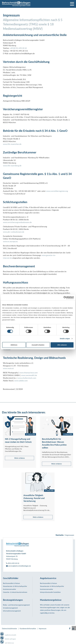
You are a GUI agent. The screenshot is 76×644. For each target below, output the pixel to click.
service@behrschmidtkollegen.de (18, 566)
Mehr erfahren (20, 458)
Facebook (7, 350)
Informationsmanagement (12, 611)
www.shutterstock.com (27, 378)
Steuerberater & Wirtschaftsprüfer (15, 586)
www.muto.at (8, 369)
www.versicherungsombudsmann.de (17, 222)
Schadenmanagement (10, 608)
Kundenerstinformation (28, 629)
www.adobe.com (21, 381)
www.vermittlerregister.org (57, 191)
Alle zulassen (62, 345)
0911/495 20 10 (13, 563)
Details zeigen (65, 339)
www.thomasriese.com (29, 373)
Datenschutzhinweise (9, 629)
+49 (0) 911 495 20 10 (18, 48)
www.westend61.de (29, 376)
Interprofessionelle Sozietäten (50, 592)
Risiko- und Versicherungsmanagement (16, 605)
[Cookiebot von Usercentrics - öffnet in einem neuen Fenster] (65, 298)
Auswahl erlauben (38, 345)
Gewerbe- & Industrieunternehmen (15, 592)
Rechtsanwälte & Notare (11, 583)
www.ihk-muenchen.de (12, 144)
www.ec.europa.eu (10, 242)
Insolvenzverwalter (9, 589)
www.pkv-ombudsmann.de (14, 232)
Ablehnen (14, 345)
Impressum (43, 629)
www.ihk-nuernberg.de (12, 166)
